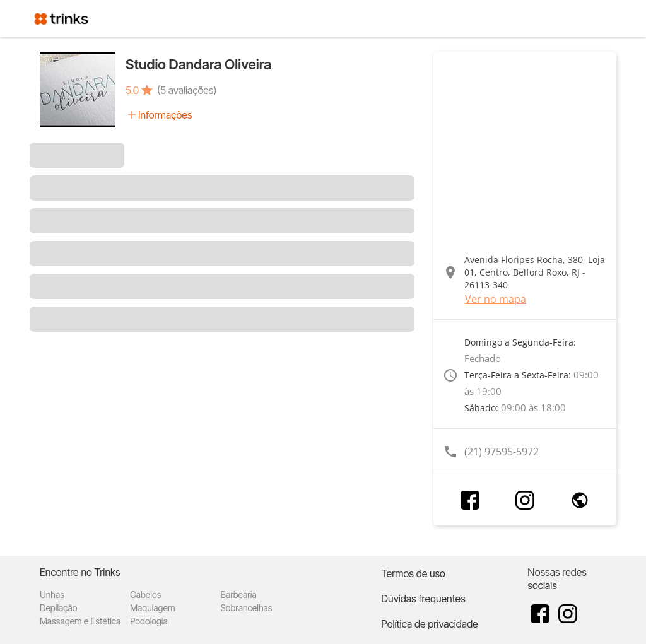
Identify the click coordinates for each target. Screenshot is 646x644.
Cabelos (145, 594)
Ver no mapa (496, 299)
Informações (165, 115)
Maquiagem (152, 608)
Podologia (149, 621)
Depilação (58, 608)
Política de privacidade (429, 624)
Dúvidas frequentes (423, 599)
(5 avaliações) (187, 90)
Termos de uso (413, 573)
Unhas (52, 594)
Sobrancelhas (246, 608)
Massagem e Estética (80, 621)
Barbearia (238, 594)
